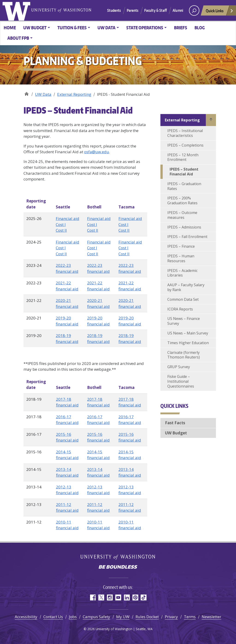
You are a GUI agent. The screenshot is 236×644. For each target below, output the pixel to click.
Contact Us (53, 617)
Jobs (73, 617)
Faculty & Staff (156, 10)
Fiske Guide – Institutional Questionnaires (181, 381)
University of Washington (17, 10)
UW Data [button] (106, 28)
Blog (200, 28)
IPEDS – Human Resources (181, 258)
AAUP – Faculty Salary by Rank (186, 287)
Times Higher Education (188, 343)
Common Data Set (183, 299)
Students (114, 10)
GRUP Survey (179, 367)
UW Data (43, 94)
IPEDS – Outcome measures (182, 215)
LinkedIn (127, 597)
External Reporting (74, 94)
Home (10, 28)
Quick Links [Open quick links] (220, 12)
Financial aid (68, 218)
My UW (123, 617)
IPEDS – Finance (181, 246)
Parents (133, 10)
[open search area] (194, 11)
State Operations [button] (145, 28)
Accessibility (26, 617)
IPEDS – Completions (185, 145)
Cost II (61, 230)
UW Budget (176, 433)
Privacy (171, 617)
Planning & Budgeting (26, 93)
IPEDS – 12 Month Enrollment (183, 157)
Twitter (101, 597)
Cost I (61, 224)
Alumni (178, 10)
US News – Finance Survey (184, 321)
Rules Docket (147, 617)
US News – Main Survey (188, 333)
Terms (190, 617)
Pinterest (135, 597)
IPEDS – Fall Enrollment (187, 237)
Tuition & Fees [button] (72, 28)
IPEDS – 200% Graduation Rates (182, 200)
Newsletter (211, 617)
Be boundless (118, 567)
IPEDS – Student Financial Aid (184, 172)
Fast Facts (175, 423)
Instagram (110, 597)
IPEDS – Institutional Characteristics (185, 133)
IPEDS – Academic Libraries (182, 273)
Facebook (93, 597)
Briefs (181, 28)
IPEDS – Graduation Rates (184, 186)
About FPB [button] (18, 38)
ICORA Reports (180, 309)
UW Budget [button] (35, 28)
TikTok (144, 597)
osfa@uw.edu (97, 152)
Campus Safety (96, 617)
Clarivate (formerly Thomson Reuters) (184, 355)
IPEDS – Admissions (184, 227)
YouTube (118, 597)
